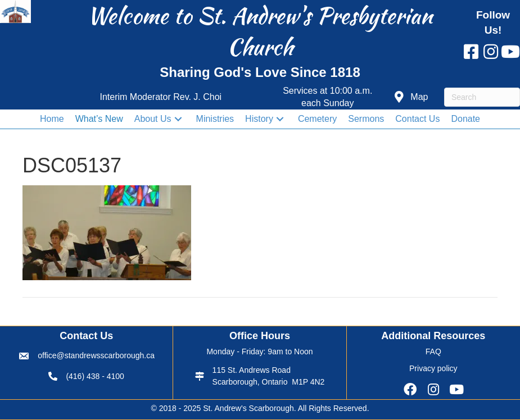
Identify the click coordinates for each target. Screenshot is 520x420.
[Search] (482, 97)
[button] (411, 97)
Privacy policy (433, 368)
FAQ (433, 351)
